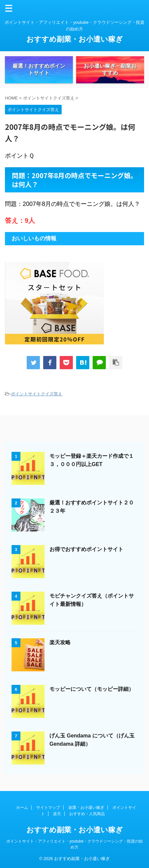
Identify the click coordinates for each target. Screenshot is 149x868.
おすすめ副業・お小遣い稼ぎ (75, 39)
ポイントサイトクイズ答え (37, 394)
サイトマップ (48, 808)
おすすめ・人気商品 (87, 814)
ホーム (22, 808)
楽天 (57, 814)
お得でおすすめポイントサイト (86, 549)
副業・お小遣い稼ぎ (86, 808)
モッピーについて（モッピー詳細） (92, 689)
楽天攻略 (60, 642)
